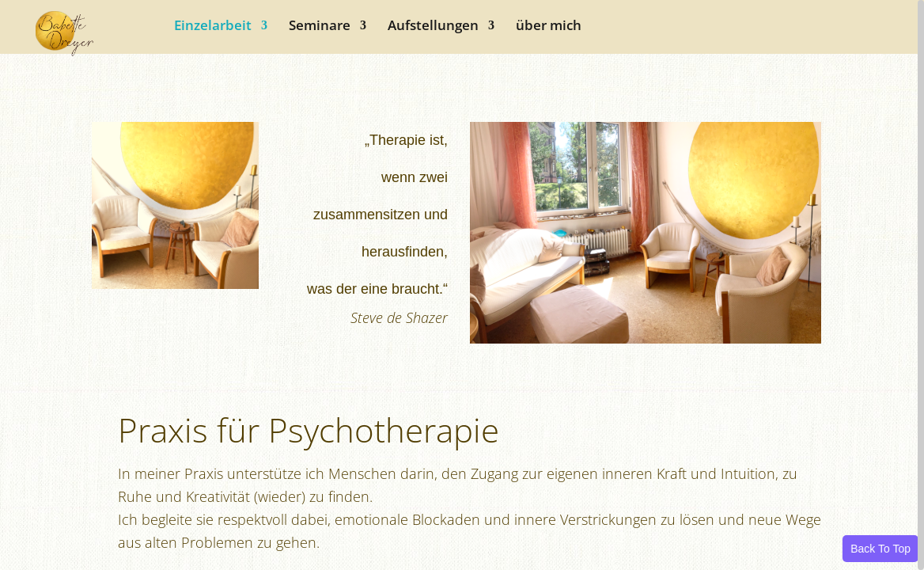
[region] (462, 285)
